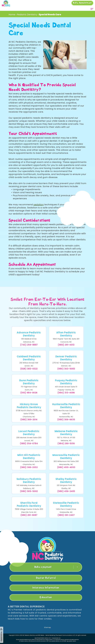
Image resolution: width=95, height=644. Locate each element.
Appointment (82, 3)
